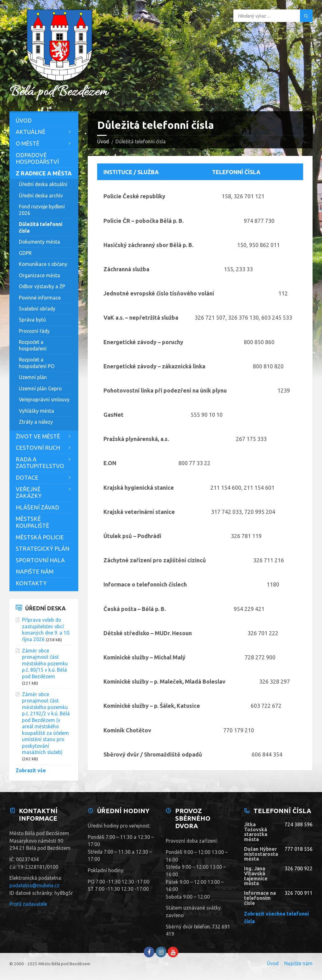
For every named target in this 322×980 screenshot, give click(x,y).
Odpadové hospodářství (37, 158)
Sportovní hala (40, 560)
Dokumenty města (39, 242)
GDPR (25, 253)
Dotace (27, 477)
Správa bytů (32, 320)
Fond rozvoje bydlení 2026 (42, 210)
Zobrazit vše (31, 770)
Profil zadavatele (28, 904)
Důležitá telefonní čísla (41, 227)
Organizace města (39, 275)
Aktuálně (31, 132)
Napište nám (35, 571)
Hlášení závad (37, 507)
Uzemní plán (33, 377)
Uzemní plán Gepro (40, 388)
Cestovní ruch (38, 448)
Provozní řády (34, 331)
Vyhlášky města (36, 411)
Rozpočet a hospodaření (33, 345)
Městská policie (40, 537)
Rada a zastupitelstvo (40, 463)
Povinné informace (40, 298)
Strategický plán (43, 548)
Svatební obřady (37, 309)
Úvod (103, 141)
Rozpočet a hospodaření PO (37, 363)
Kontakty (31, 583)
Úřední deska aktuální (43, 184)
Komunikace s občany (43, 264)
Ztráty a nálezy (36, 422)
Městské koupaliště (32, 522)
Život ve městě (38, 436)
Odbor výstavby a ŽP (42, 286)
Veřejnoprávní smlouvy (44, 399)
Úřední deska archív (41, 195)
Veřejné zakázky (29, 493)
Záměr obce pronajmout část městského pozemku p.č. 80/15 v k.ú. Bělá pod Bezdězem (45, 663)
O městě (28, 143)
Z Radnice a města (44, 173)
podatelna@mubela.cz (34, 885)
